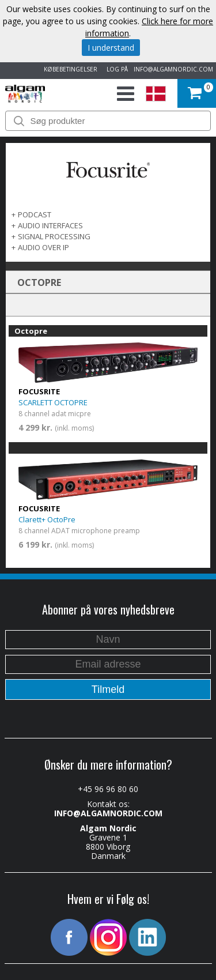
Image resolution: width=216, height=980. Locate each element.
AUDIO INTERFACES (50, 225)
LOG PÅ (115, 69)
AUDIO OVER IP (43, 247)
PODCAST (35, 214)
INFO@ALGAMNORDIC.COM (173, 69)
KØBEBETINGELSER (69, 69)
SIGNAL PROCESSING (54, 236)
